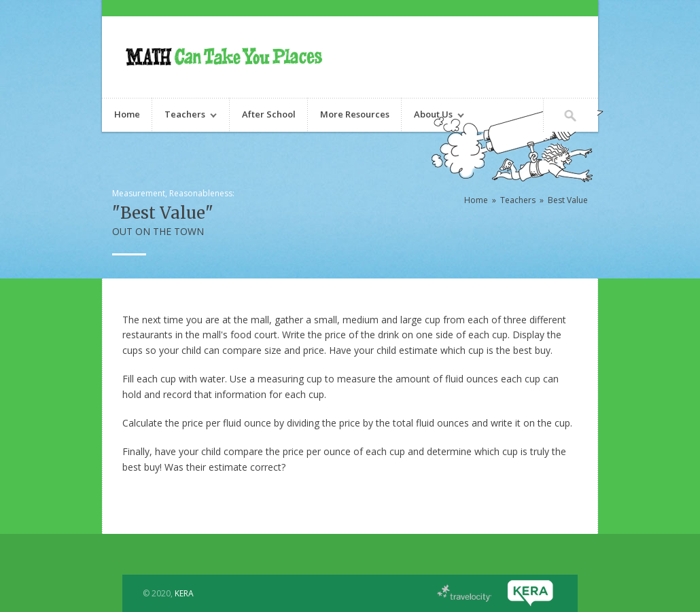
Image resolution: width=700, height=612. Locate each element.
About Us (433, 116)
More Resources (355, 114)
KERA (184, 593)
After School (269, 114)
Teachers (185, 116)
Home (127, 114)
